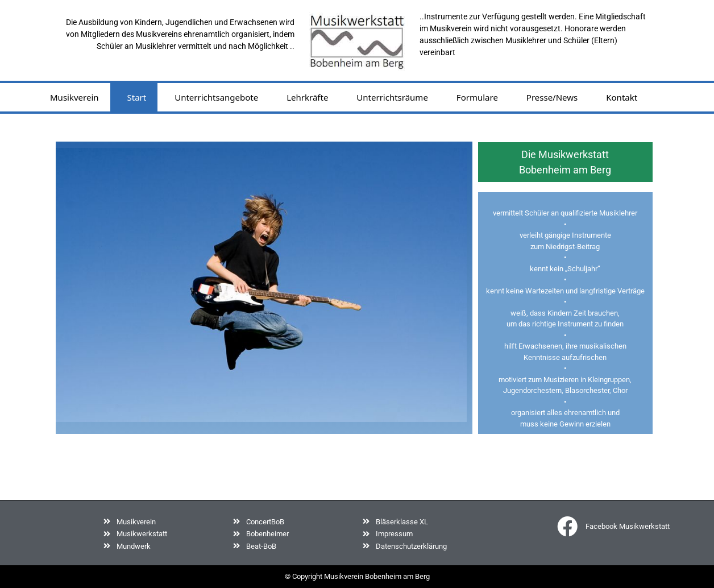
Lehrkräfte (307, 97)
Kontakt (622, 97)
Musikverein (74, 97)
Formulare (477, 97)
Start (137, 97)
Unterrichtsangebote (216, 97)
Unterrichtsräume (392, 97)
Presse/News (552, 97)
